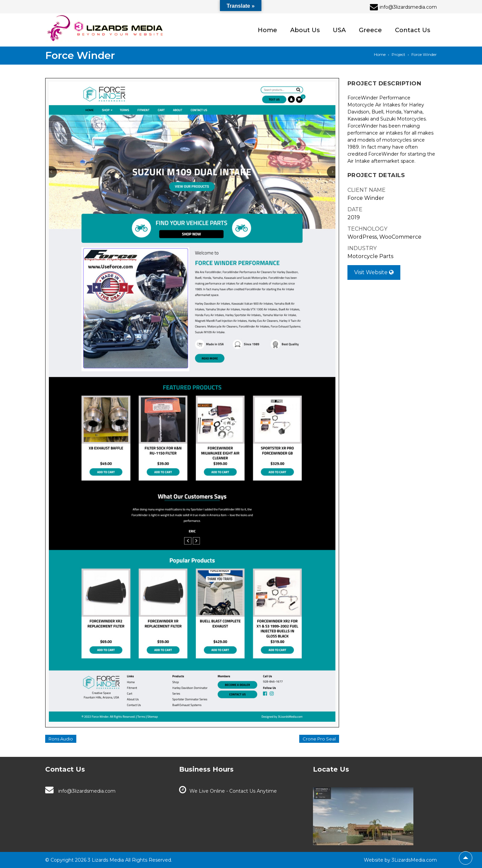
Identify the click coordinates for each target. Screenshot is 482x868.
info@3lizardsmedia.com (87, 791)
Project (398, 54)
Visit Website (374, 272)
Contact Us (413, 30)
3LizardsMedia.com (414, 860)
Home (267, 30)
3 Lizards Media (105, 860)
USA (339, 30)
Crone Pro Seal (319, 739)
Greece (370, 30)
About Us (305, 30)
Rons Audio (61, 739)
